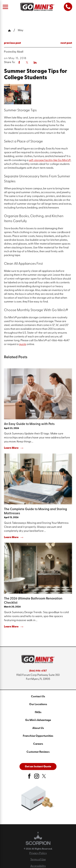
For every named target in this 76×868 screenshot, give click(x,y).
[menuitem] (38, 697)
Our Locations (38, 704)
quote (23, 344)
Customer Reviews (38, 752)
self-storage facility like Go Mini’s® (50, 160)
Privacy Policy (38, 853)
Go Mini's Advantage (38, 720)
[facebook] (29, 777)
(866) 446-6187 (38, 671)
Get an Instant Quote (38, 767)
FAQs (38, 712)
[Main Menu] (5, 7)
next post (66, 43)
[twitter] (44, 777)
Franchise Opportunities (38, 736)
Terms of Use (38, 860)
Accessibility (38, 866)
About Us (38, 728)
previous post (12, 43)
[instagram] (37, 777)
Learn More (14, 448)
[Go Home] (11, 31)
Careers (38, 744)
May (21, 30)
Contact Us (38, 697)
